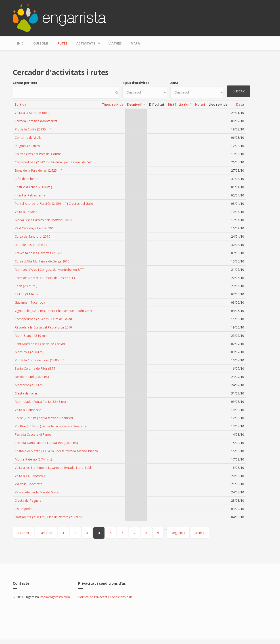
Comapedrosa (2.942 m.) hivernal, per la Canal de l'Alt (53, 162)
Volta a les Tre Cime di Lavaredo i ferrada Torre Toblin (54, 468)
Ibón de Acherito (27, 179)
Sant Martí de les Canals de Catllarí (40, 344)
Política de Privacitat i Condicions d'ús (105, 597)
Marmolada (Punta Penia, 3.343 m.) (40, 402)
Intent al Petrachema (30, 195)
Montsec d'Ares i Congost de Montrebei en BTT (49, 270)
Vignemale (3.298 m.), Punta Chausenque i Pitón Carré (54, 311)
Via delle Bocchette (29, 484)
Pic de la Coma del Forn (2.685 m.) (40, 360)
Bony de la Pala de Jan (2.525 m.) (39, 170)
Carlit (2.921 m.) (26, 286)
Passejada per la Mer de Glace (37, 492)
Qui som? (41, 43)
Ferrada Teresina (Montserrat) (37, 121)
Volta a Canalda (26, 212)
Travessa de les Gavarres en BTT (39, 253)
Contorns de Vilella (28, 138)
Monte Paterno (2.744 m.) (33, 459)
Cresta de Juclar (26, 393)
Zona (174, 83)
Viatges (115, 43)
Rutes (62, 43)
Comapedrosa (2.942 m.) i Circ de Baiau (43, 319)
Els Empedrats (25, 509)
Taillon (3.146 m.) (27, 294)
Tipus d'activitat (136, 83)
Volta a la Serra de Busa (32, 113)
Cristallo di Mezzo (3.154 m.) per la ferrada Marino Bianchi (57, 451)
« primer (23, 533)
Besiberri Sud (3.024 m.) (32, 377)
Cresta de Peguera (28, 500)
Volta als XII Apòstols (30, 476)
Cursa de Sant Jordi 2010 (32, 236)
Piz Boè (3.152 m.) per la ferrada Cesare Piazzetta (51, 426)
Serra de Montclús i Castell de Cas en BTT (45, 278)
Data (240, 104)
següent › (178, 533)
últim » (200, 533)
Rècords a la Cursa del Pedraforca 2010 (43, 327)
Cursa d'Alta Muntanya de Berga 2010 (42, 261)
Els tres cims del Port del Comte (38, 154)
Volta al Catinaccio (28, 410)
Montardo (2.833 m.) (30, 385)
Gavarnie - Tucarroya (30, 302)
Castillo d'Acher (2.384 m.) (33, 187)
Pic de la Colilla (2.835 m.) (33, 129)
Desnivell (136, 104)
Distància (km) (180, 104)
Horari (200, 104)
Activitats (87, 42)
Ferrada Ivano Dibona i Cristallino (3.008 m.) (46, 443)
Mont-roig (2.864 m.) (30, 352)
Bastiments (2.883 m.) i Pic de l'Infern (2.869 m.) (49, 517)
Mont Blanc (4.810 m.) (31, 336)
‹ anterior (46, 533)
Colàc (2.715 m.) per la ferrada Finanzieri (44, 418)
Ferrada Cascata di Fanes (33, 434)
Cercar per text (25, 83)
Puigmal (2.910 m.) (28, 146)
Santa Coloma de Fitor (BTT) (36, 368)
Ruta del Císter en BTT (31, 245)
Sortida (21, 104)
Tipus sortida (113, 104)
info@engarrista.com (55, 597)
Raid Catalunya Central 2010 (35, 228)
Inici (21, 43)
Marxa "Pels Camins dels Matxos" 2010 (43, 220)
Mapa (135, 43)
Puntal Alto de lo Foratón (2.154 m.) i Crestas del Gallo (54, 204)
